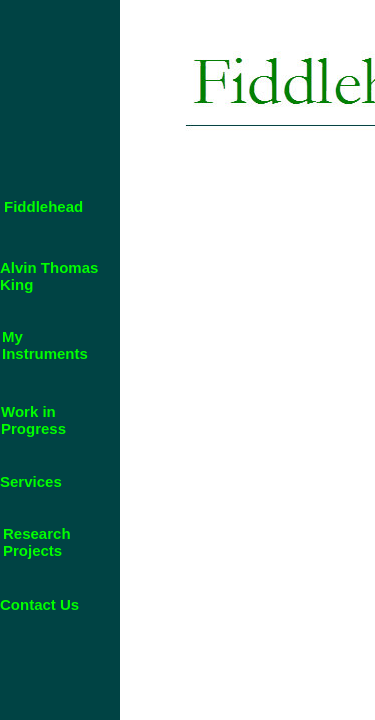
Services (31, 481)
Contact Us (39, 604)
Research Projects (37, 542)
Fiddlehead (43, 206)
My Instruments (45, 345)
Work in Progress (33, 420)
